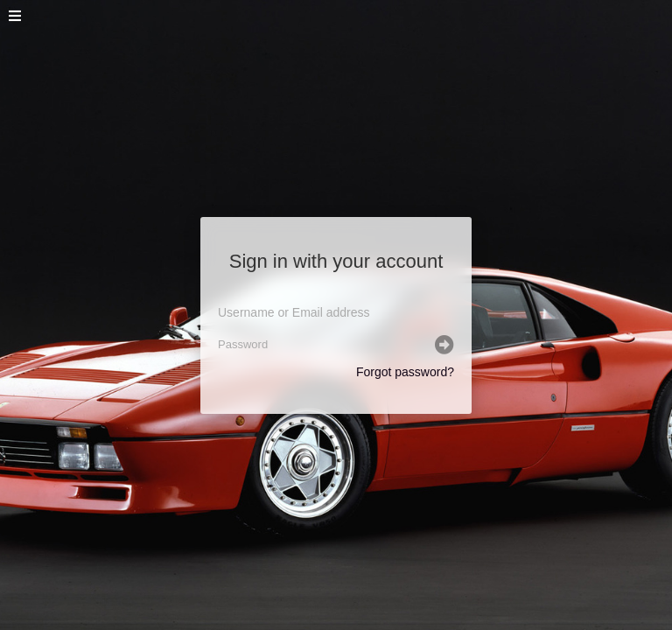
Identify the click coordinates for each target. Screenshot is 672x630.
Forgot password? (405, 372)
